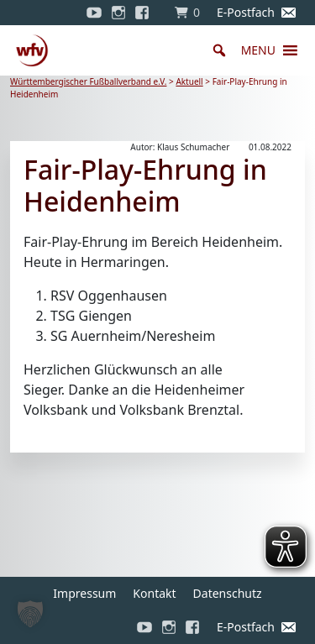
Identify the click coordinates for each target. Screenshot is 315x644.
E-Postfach (246, 12)
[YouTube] (94, 13)
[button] (258, 50)
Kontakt (154, 593)
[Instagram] (118, 13)
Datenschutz (228, 593)
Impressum (84, 593)
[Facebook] (146, 13)
